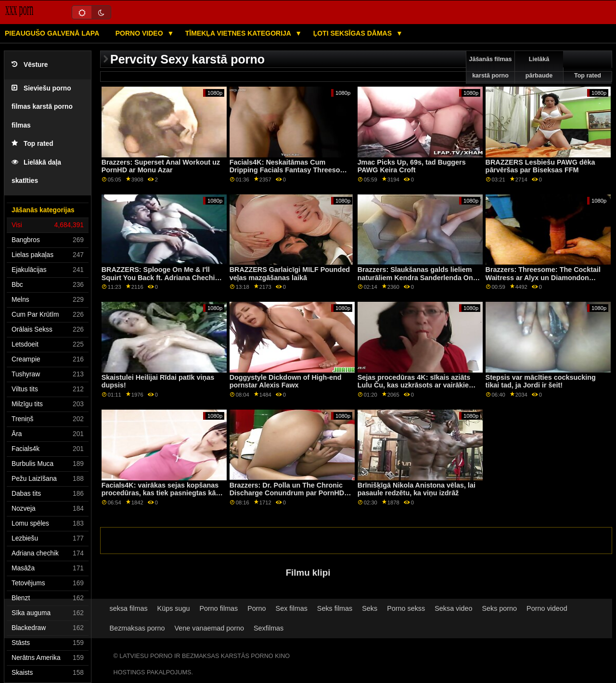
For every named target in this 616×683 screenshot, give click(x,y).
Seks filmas (335, 608)
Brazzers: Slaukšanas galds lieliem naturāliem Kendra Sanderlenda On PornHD (415, 277)
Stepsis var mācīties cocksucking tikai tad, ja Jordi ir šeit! (541, 381)
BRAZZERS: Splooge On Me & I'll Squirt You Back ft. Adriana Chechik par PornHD (160, 277)
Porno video (140, 33)
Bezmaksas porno (137, 628)
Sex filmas (292, 608)
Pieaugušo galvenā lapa (52, 33)
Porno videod (547, 608)
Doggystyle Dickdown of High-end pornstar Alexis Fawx (286, 381)
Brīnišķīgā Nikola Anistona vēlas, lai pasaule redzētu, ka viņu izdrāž (417, 489)
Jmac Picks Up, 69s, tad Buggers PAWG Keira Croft (412, 166)
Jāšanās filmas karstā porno (491, 67)
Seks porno (499, 608)
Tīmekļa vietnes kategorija (239, 33)
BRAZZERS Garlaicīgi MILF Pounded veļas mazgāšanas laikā (290, 274)
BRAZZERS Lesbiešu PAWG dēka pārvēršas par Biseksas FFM (540, 166)
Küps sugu (174, 608)
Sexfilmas (269, 628)
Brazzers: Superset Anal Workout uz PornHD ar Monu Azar (161, 166)
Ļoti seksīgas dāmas (353, 33)
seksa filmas (129, 608)
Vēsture (30, 65)
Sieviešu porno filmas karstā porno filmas (42, 107)
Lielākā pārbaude (539, 67)
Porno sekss (406, 608)
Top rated (32, 144)
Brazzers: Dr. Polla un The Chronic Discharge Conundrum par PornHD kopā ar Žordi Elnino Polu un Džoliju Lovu (289, 497)
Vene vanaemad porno (210, 628)
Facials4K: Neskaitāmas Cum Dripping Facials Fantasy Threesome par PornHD (290, 170)
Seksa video (453, 608)
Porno (257, 608)
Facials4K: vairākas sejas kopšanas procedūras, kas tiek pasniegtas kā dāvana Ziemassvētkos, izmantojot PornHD (160, 497)
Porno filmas (218, 608)
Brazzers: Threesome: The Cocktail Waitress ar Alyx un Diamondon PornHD (543, 277)
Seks (370, 608)
